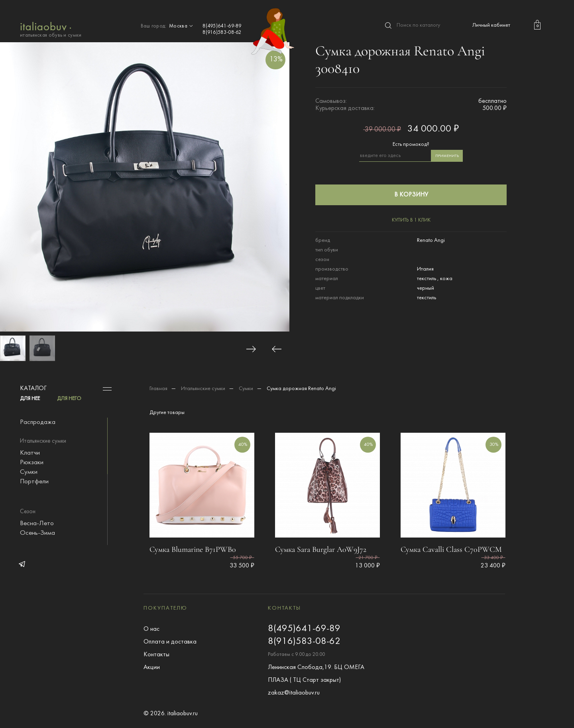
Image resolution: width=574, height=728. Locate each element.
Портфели (34, 482)
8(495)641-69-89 (222, 26)
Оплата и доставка (170, 642)
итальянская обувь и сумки (51, 29)
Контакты (156, 655)
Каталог (33, 389)
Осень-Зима (37, 533)
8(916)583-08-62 (222, 33)
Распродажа (38, 422)
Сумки (29, 472)
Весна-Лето (37, 524)
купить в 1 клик (411, 220)
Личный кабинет (491, 25)
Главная (158, 389)
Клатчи (30, 453)
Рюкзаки (32, 463)
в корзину (411, 195)
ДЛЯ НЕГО (69, 399)
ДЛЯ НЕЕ (30, 399)
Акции (152, 667)
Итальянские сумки (203, 389)
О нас (151, 629)
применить (447, 156)
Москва (182, 26)
